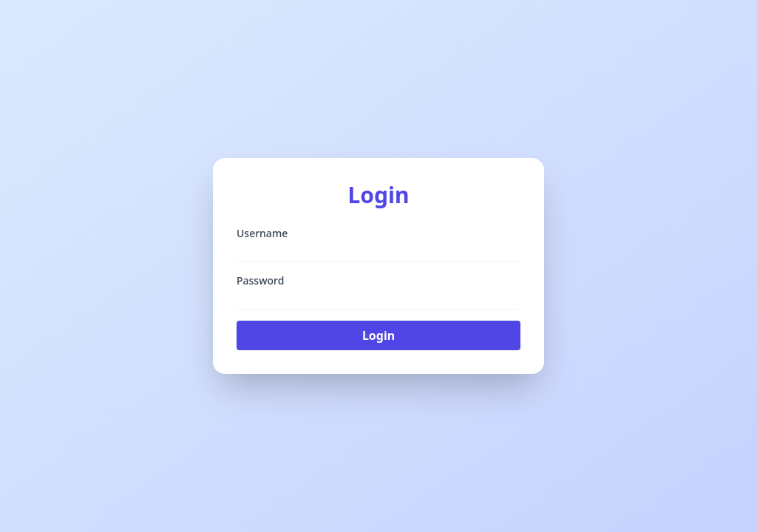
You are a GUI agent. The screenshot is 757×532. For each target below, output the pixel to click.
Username (262, 233)
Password (260, 280)
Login (378, 335)
